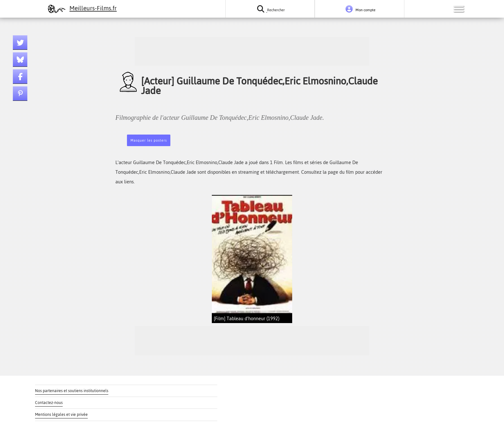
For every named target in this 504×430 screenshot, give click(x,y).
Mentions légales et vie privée (61, 415)
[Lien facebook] (20, 77)
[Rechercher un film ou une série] (270, 9)
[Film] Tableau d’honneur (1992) (247, 318)
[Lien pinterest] (20, 94)
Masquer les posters (149, 140)
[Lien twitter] (20, 43)
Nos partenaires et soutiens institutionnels (72, 391)
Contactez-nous (49, 403)
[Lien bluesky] (20, 60)
